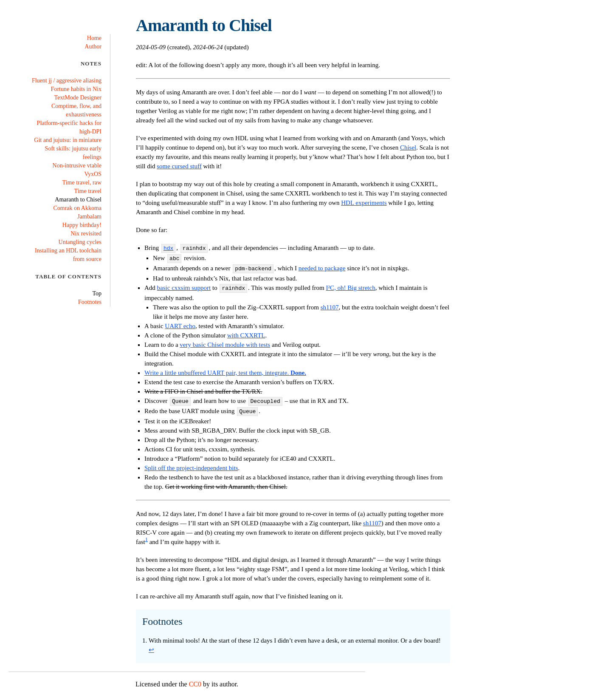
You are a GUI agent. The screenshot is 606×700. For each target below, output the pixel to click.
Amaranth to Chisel (78, 200)
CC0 (195, 679)
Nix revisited (86, 234)
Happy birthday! (82, 225)
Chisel (408, 147)
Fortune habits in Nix (76, 89)
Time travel (88, 191)
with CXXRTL (246, 332)
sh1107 (330, 304)
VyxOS (93, 174)
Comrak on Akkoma (77, 208)
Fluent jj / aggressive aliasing (67, 81)
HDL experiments (364, 203)
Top (97, 293)
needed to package (322, 266)
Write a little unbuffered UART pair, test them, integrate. (225, 369)
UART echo (180, 323)
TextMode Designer (78, 98)
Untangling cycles (80, 242)
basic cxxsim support (184, 285)
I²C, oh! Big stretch (351, 285)
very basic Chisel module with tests (225, 341)
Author (93, 47)
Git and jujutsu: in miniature (68, 140)
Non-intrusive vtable (77, 166)
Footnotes (90, 302)
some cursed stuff (179, 166)
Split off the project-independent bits (191, 463)
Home (94, 38)
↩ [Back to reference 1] (151, 645)
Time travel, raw (82, 183)
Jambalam (89, 217)
